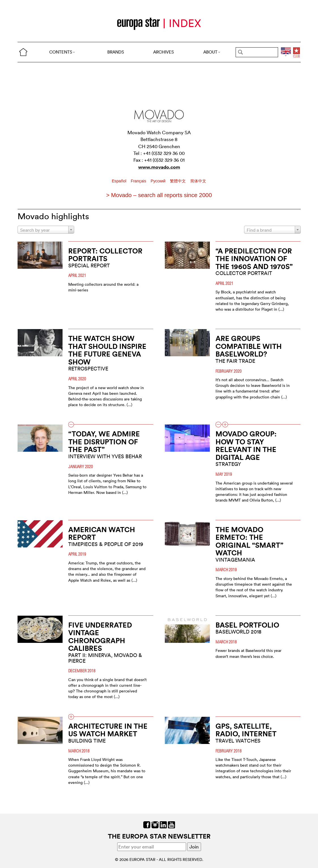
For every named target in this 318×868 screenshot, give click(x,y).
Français (139, 181)
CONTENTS (62, 52)
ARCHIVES (164, 52)
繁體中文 (178, 181)
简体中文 (198, 181)
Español (120, 181)
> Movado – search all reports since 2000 (159, 195)
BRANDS (116, 52)
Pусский (159, 181)
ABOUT (212, 52)
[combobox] (46, 230)
